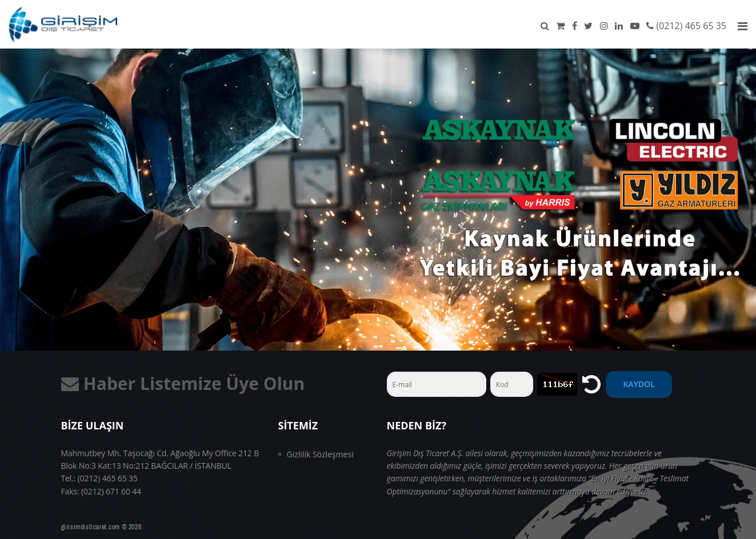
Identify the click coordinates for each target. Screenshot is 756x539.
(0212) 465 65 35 (691, 26)
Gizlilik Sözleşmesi (320, 454)
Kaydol (639, 384)
